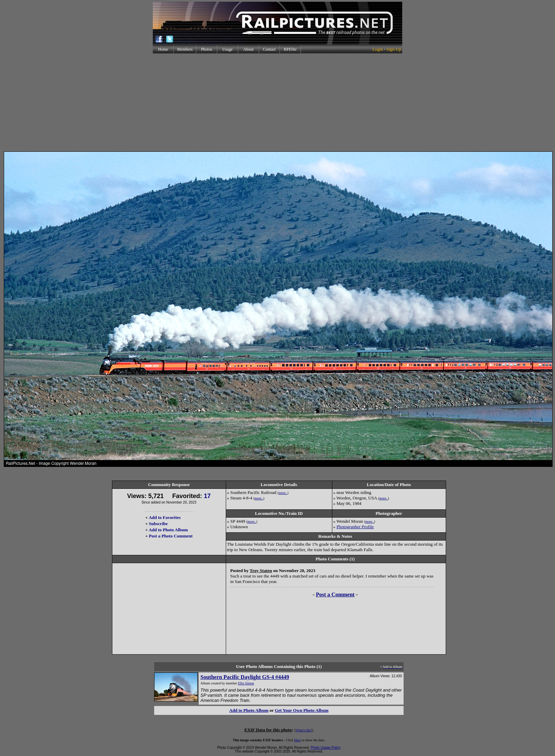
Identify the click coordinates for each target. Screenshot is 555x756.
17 (207, 496)
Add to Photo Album (168, 530)
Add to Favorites (165, 517)
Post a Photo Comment (171, 536)
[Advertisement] (278, 102)
